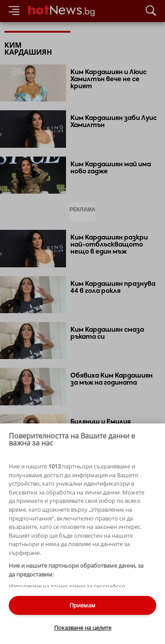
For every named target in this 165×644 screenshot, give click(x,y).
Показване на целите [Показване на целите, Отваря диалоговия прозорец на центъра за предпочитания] (83, 628)
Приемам (82, 605)
